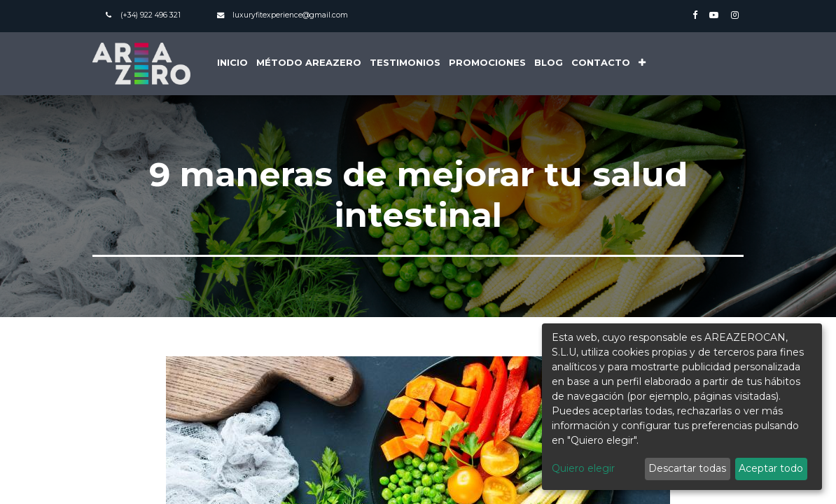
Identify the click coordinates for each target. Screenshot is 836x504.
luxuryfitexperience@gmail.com (290, 15)
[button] (642, 64)
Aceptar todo (771, 468)
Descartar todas (687, 468)
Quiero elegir (583, 468)
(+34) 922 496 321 (151, 15)
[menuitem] (232, 64)
